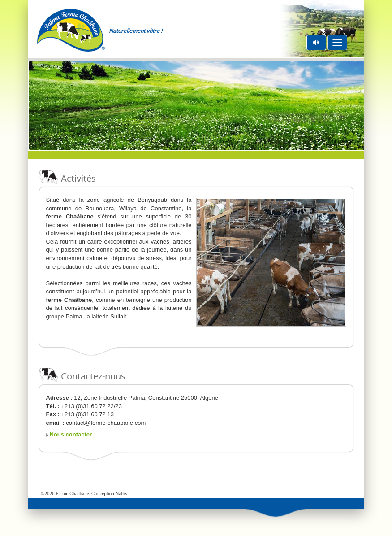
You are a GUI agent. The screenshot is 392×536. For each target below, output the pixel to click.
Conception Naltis (109, 493)
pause (317, 42)
